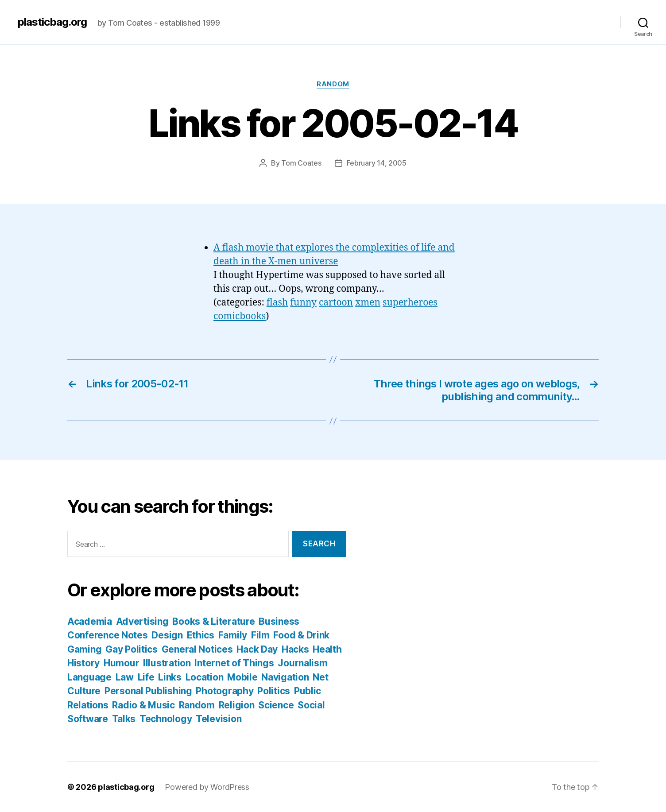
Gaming (84, 649)
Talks (124, 719)
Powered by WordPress (207, 787)
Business (279, 621)
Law (125, 677)
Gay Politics (132, 649)
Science (276, 705)
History (83, 663)
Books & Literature (213, 621)
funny (303, 303)
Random (333, 84)
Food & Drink (301, 635)
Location (205, 677)
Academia (90, 621)
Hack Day (257, 649)
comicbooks (240, 316)
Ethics (201, 635)
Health (327, 649)
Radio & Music (143, 705)
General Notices (197, 649)
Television (219, 719)
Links (170, 677)
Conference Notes (108, 635)
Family (233, 635)
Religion (237, 705)
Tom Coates (301, 163)
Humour (121, 663)
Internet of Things (234, 663)
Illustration (167, 663)
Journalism (302, 663)
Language (89, 677)
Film (260, 635)
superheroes (410, 303)
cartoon (336, 303)
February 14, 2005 (377, 163)
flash (277, 303)
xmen (368, 303)
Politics (274, 691)
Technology (166, 719)
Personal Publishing (148, 691)
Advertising (142, 621)
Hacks (295, 649)
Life (146, 677)
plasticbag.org (52, 22)
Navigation (285, 677)
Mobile (242, 677)
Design (167, 635)
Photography (225, 691)
